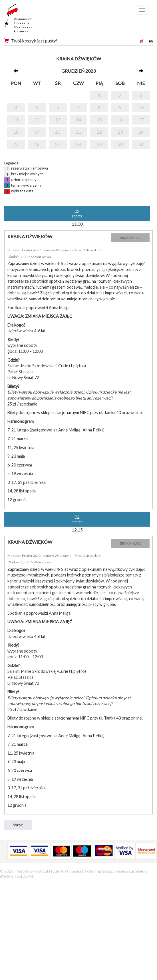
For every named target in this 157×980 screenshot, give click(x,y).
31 (141, 144)
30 (120, 144)
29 (99, 144)
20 (58, 132)
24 (141, 132)
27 (58, 144)
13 (58, 120)
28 (78, 144)
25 (16, 144)
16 (120, 120)
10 (141, 107)
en (151, 41)
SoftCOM (25, 876)
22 (99, 132)
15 (99, 120)
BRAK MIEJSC (130, 238)
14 (78, 120)
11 (16, 120)
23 (120, 132)
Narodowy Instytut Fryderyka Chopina (29, 20)
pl (141, 41)
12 (37, 120)
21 (78, 132)
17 (141, 120)
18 (16, 132)
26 (37, 144)
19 (37, 132)
